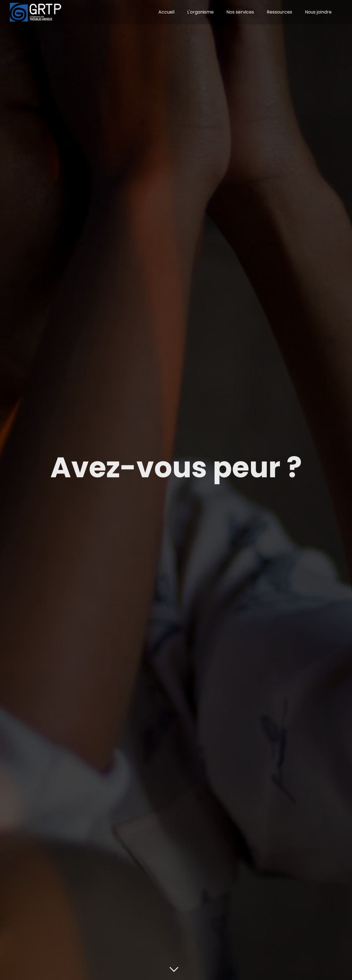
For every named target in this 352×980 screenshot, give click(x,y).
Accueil (166, 12)
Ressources (279, 12)
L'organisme (200, 12)
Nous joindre (318, 12)
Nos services (240, 12)
